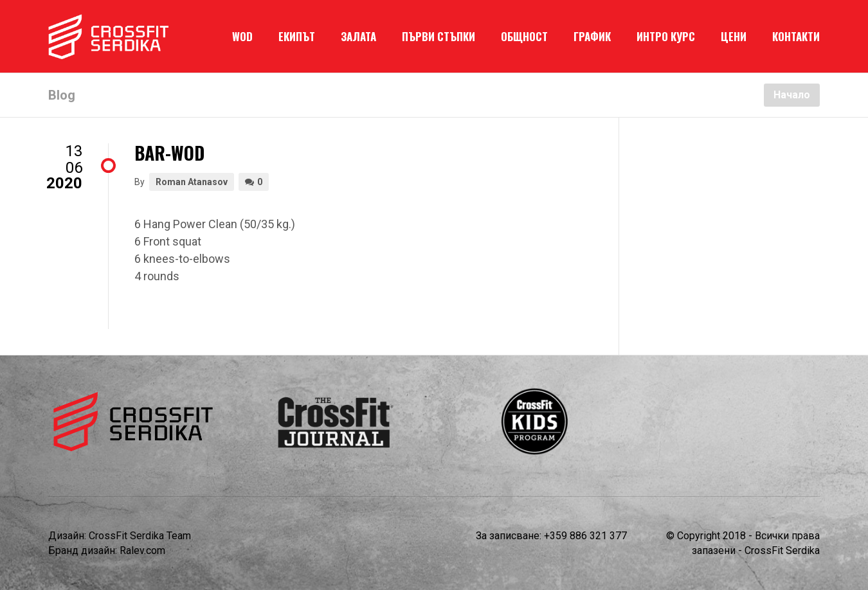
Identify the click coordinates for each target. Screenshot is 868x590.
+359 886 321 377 (585, 536)
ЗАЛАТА (358, 36)
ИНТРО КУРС (666, 36)
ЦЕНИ (734, 36)
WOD (242, 36)
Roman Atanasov (192, 182)
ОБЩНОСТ (524, 36)
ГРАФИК (592, 36)
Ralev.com (142, 550)
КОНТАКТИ (796, 36)
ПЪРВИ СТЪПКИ (439, 36)
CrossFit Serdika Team (140, 536)
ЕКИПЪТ (297, 36)
